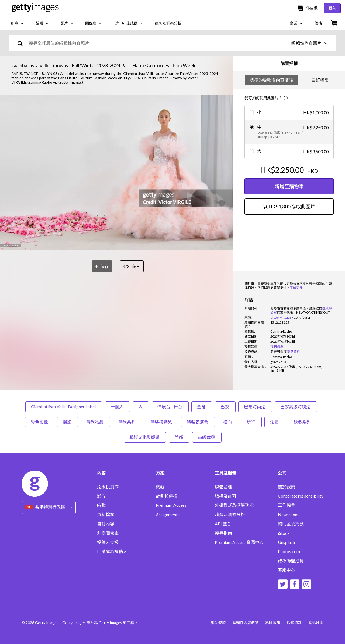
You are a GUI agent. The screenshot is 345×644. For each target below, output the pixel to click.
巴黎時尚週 (255, 407)
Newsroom (288, 515)
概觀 (160, 487)
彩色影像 (40, 422)
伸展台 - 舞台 (170, 407)
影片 (101, 496)
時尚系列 (127, 422)
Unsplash (286, 542)
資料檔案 (106, 515)
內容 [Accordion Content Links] (101, 473)
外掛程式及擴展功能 (234, 505)
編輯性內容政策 (246, 623)
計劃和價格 (167, 496)
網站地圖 (316, 623)
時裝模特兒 (162, 422)
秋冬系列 (303, 422)
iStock (284, 533)
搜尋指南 (223, 533)
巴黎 (225, 407)
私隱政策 (273, 623)
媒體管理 (223, 487)
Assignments (168, 515)
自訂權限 (320, 80)
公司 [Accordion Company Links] (282, 473)
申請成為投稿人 (112, 551)
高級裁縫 (207, 437)
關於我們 (287, 487)
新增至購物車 (289, 186)
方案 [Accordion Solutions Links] (160, 473)
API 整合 (223, 524)
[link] (278, 352)
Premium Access (171, 505)
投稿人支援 (108, 542)
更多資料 (294, 352)
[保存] (102, 266)
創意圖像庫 (108, 533)
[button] (117, 173)
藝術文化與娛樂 (145, 437)
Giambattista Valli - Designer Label (64, 407)
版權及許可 (226, 496)
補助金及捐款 (291, 524)
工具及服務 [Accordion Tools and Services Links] (226, 473)
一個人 (117, 407)
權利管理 (277, 346)
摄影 (68, 422)
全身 (202, 407)
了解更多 (296, 288)
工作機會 (287, 505)
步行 (251, 422)
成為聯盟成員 (291, 561)
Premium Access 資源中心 (239, 542)
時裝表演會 (198, 422)
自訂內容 (106, 524)
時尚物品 (95, 422)
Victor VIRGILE (281, 318)
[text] (155, 43)
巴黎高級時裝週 (296, 407)
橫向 (228, 422)
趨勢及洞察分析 (230, 515)
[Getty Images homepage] (35, 8)
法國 (275, 422)
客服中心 (287, 570)
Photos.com (289, 551)
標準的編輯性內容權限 (271, 80)
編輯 (101, 505)
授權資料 (294, 623)
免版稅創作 (108, 487)
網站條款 (218, 623)
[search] (22, 43)
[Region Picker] (49, 507)
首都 (179, 437)
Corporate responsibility (301, 496)
